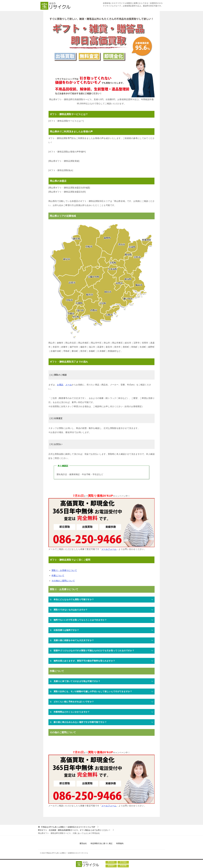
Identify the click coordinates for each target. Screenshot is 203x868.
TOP (68, 827)
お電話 (60, 385)
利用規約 (120, 843)
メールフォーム (109, 549)
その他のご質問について (63, 581)
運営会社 (83, 843)
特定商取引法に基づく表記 (102, 843)
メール (69, 385)
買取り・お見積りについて (64, 570)
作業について (58, 576)
